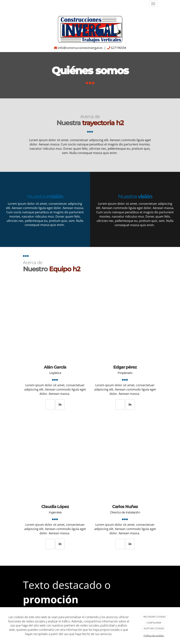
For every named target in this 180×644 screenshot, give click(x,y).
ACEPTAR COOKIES (154, 628)
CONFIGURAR (154, 623)
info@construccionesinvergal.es (80, 48)
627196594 (119, 48)
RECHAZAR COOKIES (155, 617)
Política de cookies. (154, 635)
